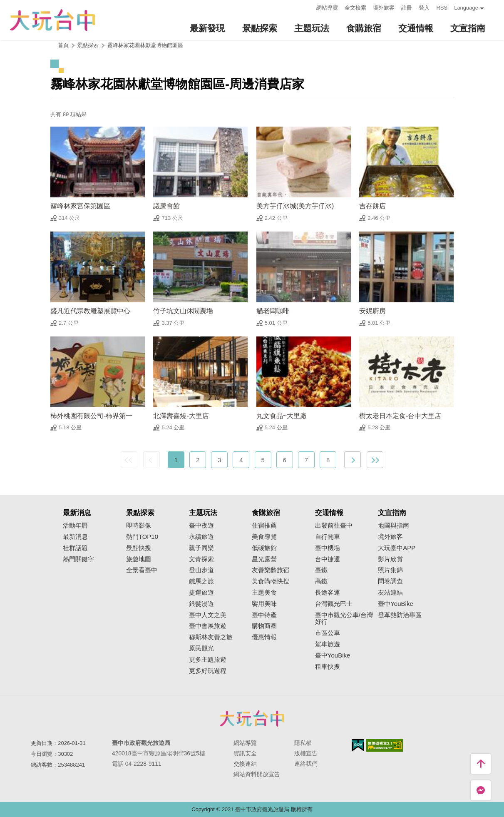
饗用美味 (264, 604)
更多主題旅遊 (208, 660)
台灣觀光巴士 (334, 604)
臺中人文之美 (208, 615)
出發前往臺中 (334, 526)
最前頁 (129, 460)
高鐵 (321, 581)
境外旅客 (384, 8)
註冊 (407, 8)
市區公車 (328, 633)
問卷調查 (390, 581)
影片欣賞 (390, 559)
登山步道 (201, 570)
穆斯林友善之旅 (211, 637)
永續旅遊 (201, 537)
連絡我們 (306, 764)
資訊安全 (245, 753)
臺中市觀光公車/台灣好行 (344, 619)
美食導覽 (264, 537)
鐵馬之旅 (201, 581)
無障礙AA (385, 745)
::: (308, 7)
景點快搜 (139, 548)
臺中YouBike (333, 655)
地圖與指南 (394, 526)
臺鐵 (321, 570)
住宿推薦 (264, 526)
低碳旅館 (264, 548)
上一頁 (151, 460)
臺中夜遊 (201, 526)
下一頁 (353, 460)
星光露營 (264, 559)
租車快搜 (328, 667)
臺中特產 (264, 615)
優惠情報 (264, 637)
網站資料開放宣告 (257, 774)
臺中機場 (328, 548)
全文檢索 (355, 8)
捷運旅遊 (201, 593)
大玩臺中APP (397, 548)
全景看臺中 (142, 570)
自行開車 (328, 537)
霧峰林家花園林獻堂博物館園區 (145, 45)
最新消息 (75, 537)
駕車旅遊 (328, 644)
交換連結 (245, 764)
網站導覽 (327, 8)
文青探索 (201, 559)
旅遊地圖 (139, 559)
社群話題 (75, 548)
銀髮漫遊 (201, 604)
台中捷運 (328, 559)
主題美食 (264, 593)
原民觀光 (201, 648)
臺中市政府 (252, 718)
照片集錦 (390, 570)
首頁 (63, 45)
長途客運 (328, 593)
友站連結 (390, 593)
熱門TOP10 (142, 537)
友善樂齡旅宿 (271, 570)
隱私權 (303, 743)
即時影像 (139, 526)
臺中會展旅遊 (208, 626)
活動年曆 (75, 526)
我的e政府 (358, 745)
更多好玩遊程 (208, 671)
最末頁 (375, 460)
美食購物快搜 (271, 581)
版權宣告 (306, 753)
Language (466, 8)
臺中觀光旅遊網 (52, 20)
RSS (442, 8)
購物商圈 (264, 626)
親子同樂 (201, 548)
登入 (424, 8)
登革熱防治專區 (400, 615)
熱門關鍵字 (78, 559)
